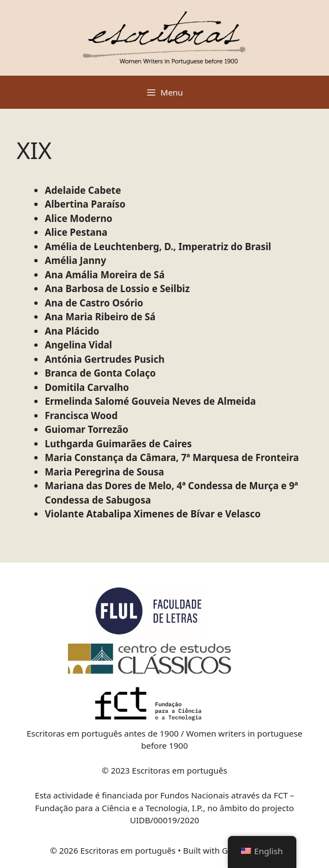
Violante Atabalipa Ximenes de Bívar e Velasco (153, 514)
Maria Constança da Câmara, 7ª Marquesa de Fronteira (172, 457)
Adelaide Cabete (83, 190)
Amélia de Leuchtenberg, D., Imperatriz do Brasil (158, 247)
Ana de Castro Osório (94, 303)
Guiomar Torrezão (87, 429)
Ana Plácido (72, 331)
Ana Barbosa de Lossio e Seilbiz (117, 289)
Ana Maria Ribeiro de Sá (100, 317)
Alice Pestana (76, 232)
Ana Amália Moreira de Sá (105, 275)
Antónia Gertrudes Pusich (105, 359)
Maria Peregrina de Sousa (105, 472)
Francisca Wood (81, 416)
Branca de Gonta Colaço (100, 373)
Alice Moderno (79, 218)
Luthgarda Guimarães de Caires (118, 444)
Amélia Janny (75, 260)
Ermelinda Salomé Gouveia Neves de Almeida (150, 401)
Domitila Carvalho (87, 387)
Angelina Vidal (79, 345)
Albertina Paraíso (85, 204)
